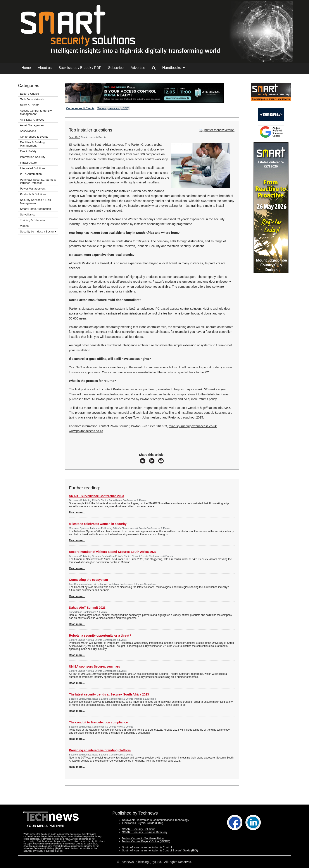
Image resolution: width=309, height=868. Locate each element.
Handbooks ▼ (174, 68)
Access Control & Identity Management (36, 112)
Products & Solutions (33, 194)
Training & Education (33, 220)
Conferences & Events (34, 137)
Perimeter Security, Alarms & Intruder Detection (38, 181)
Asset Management (32, 125)
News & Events (30, 105)
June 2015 (75, 137)
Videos (24, 226)
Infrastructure (28, 163)
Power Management (33, 189)
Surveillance (28, 214)
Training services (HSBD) (113, 108)
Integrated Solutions (33, 168)
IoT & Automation (31, 174)
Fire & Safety (28, 151)
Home (26, 68)
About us (45, 68)
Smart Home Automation (36, 209)
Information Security (33, 157)
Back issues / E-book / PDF (80, 68)
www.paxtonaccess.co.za (86, 431)
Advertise (138, 68)
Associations (28, 131)
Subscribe (116, 68)
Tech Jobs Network (32, 99)
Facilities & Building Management (32, 144)
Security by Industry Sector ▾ (38, 232)
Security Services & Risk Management (36, 202)
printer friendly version (216, 130)
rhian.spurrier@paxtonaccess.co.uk (193, 426)
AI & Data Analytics (32, 120)
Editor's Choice (30, 94)
